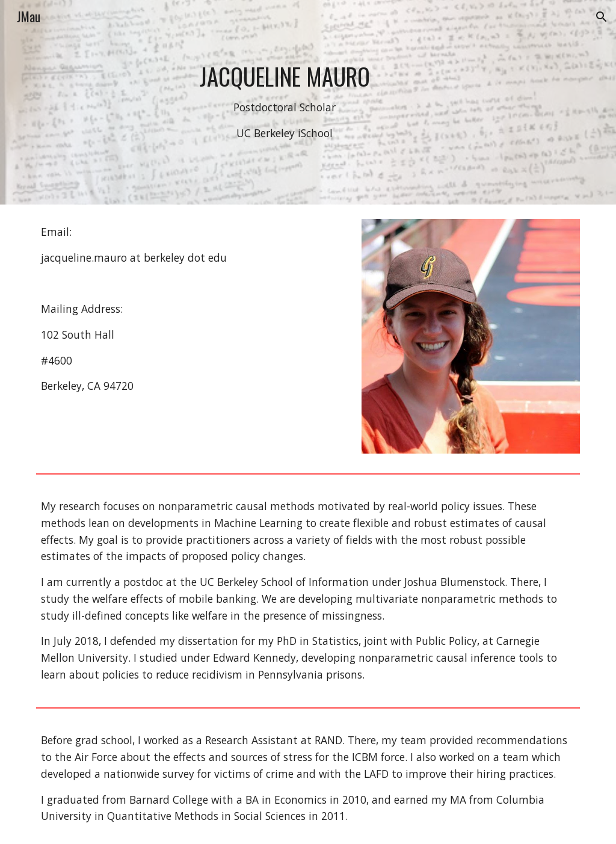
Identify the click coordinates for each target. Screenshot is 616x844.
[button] (602, 17)
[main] (285, 102)
